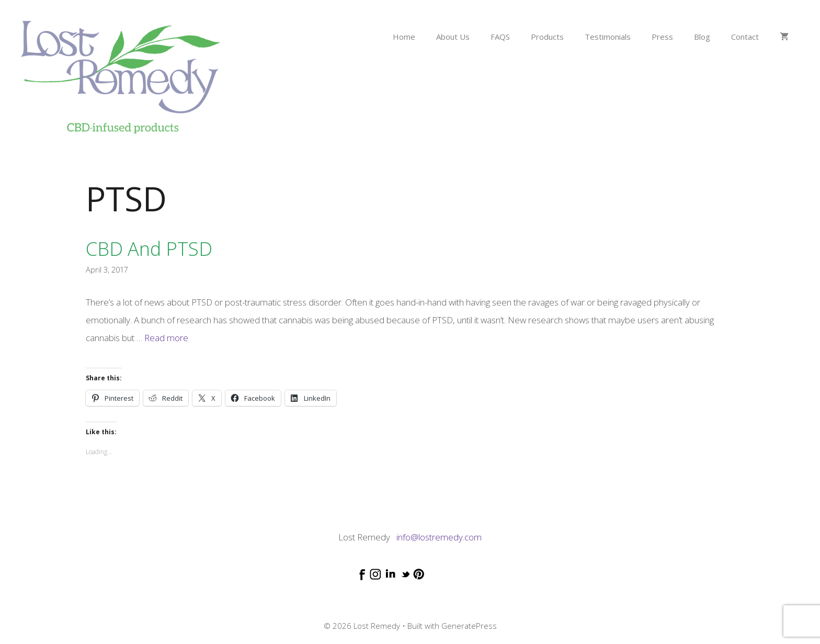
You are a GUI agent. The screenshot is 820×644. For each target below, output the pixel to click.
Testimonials (608, 37)
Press (662, 37)
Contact (745, 37)
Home (404, 37)
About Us (453, 37)
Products (547, 37)
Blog (702, 37)
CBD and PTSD (149, 249)
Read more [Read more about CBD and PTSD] (166, 338)
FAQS (500, 37)
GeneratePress (469, 626)
